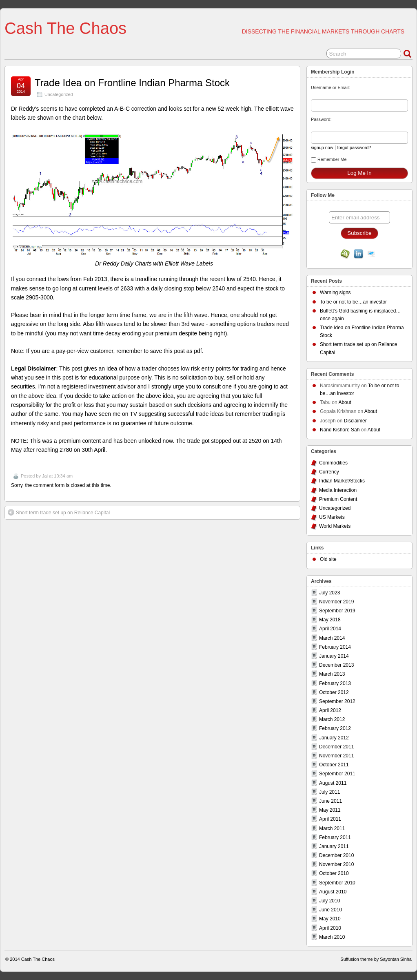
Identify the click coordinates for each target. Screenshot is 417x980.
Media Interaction (338, 490)
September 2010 (337, 883)
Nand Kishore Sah (340, 430)
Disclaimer (355, 421)
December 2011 (336, 747)
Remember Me (329, 160)
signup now (322, 147)
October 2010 (334, 873)
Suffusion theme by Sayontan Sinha (376, 959)
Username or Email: (330, 87)
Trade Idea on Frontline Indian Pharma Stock (132, 83)
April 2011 (330, 819)
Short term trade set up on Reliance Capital (59, 512)
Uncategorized (59, 94)
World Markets (335, 526)
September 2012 (337, 701)
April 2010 (330, 928)
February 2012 (335, 728)
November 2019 (336, 602)
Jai (45, 476)
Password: (321, 119)
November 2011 (336, 756)
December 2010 (336, 855)
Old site (328, 559)
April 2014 (330, 629)
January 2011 (334, 846)
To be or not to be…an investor (353, 302)
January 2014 (334, 656)
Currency (329, 472)
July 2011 (329, 792)
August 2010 (333, 892)
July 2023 (329, 593)
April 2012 (330, 710)
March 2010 (332, 937)
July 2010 (329, 901)
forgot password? (354, 147)
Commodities (333, 463)
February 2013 (335, 683)
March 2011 (332, 828)
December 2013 (336, 665)
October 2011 (334, 765)
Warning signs (335, 292)
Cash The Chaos (65, 28)
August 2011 (333, 783)
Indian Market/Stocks (342, 481)
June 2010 (330, 910)
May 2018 (330, 620)
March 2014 (332, 638)
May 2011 (330, 810)
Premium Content (338, 499)
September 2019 (337, 611)
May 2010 (330, 919)
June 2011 (330, 801)
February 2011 (335, 837)
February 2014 (335, 647)
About (345, 402)
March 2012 (332, 719)
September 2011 (337, 774)
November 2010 (336, 864)
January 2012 (334, 738)
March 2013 (332, 674)
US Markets (332, 517)
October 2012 (334, 692)
